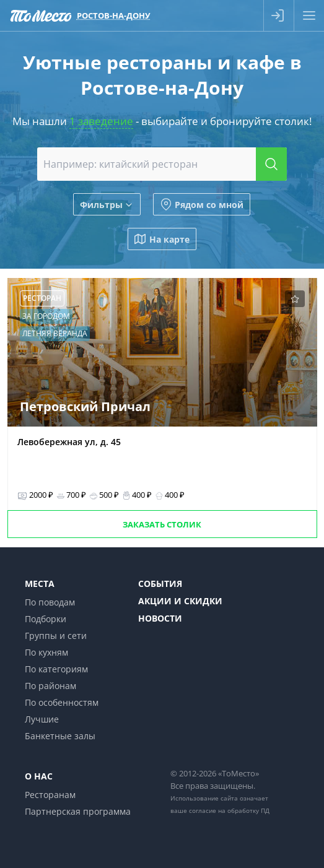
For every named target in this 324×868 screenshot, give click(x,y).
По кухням (46, 652)
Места (40, 584)
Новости (160, 618)
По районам (50, 686)
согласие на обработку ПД (229, 810)
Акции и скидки (180, 601)
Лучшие (42, 719)
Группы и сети (56, 636)
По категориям (56, 669)
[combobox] (162, 164)
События (160, 584)
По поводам (50, 602)
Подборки (46, 619)
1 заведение (101, 121)
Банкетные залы (60, 736)
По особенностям (62, 702)
